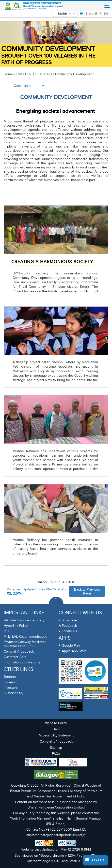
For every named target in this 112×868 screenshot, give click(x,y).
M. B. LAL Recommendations (25, 636)
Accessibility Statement (56, 735)
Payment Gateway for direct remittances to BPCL (25, 644)
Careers (10, 682)
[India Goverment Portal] (41, 763)
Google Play (71, 646)
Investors (11, 688)
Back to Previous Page (87, 591)
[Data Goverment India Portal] (56, 775)
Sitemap (56, 748)
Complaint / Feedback (56, 741)
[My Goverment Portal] (73, 763)
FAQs (56, 754)
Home (8, 74)
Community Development (48, 49)
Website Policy (56, 723)
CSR (19, 74)
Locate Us (69, 631)
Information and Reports (22, 662)
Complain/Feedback (19, 651)
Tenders (10, 677)
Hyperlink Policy (16, 626)
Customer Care (15, 657)
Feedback (69, 626)
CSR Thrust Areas (39, 74)
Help (56, 729)
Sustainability (14, 693)
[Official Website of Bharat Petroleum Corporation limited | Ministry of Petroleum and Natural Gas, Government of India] (34, 6)
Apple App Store (74, 651)
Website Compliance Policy (24, 620)
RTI (6, 631)
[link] (87, 14)
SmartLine (69, 620)
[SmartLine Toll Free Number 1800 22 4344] (70, 693)
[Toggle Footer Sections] (56, 604)
